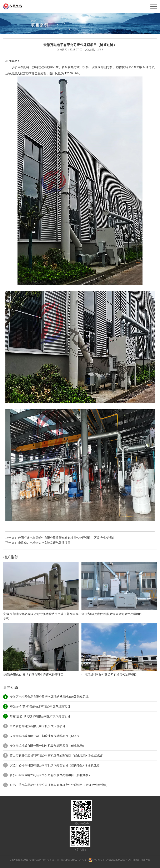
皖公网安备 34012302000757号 (108, 860)
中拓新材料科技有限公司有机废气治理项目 (37, 726)
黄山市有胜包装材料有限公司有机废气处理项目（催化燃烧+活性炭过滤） (57, 755)
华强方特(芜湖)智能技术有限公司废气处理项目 (40, 706)
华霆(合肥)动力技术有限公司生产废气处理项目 (40, 716)
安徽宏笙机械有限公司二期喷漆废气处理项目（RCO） (45, 736)
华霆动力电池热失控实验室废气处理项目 (44, 543)
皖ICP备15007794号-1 (74, 860)
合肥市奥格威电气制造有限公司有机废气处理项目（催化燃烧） (51, 775)
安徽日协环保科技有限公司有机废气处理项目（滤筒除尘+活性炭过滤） (56, 765)
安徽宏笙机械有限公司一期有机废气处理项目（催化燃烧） (48, 746)
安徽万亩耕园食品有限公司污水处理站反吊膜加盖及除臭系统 (49, 697)
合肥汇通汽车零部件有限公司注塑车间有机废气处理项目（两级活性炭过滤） (67, 538)
